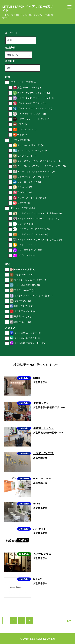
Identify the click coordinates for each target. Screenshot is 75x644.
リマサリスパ (23, 301)
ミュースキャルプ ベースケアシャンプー (39, 161)
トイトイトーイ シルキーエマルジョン (38, 219)
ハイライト (40, 529)
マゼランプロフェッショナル (30, 280)
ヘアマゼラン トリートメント (34, 119)
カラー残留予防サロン (27, 285)
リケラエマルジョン (30, 250)
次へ (69, 621)
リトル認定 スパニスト (27, 338)
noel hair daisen (42, 478)
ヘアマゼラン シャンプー (32, 114)
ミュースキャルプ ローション (34, 177)
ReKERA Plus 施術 (25, 269)
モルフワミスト (27, 156)
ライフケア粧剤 (20, 140)
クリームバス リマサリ (30, 145)
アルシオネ (25, 192)
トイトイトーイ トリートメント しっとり (40, 240)
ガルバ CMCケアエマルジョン (35, 108)
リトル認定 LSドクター (27, 333)
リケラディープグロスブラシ (33, 229)
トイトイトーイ (27, 245)
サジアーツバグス (43, 453)
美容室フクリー (42, 403)
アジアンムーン (27, 129)
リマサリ (23, 203)
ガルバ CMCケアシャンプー (34, 93)
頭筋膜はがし (23, 322)
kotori (37, 378)
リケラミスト (26, 255)
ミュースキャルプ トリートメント (36, 172)
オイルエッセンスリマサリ (32, 150)
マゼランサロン (24, 275)
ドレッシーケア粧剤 (23, 208)
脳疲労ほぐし (23, 317)
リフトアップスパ (25, 311)
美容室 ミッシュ (43, 428)
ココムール (25, 187)
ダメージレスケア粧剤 (23, 82)
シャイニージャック (29, 182)
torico (37, 504)
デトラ (22, 135)
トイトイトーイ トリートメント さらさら (40, 213)
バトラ (22, 124)
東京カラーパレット (29, 88)
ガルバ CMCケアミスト (31, 103)
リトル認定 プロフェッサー (29, 343)
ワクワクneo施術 (24, 290)
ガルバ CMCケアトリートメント (36, 98)
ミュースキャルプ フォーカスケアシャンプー (42, 166)
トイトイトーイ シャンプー (33, 234)
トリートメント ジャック (32, 198)
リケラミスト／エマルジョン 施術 (34, 296)
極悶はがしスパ (24, 306)
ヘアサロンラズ (42, 554)
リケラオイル (26, 224)
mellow (37, 579)
